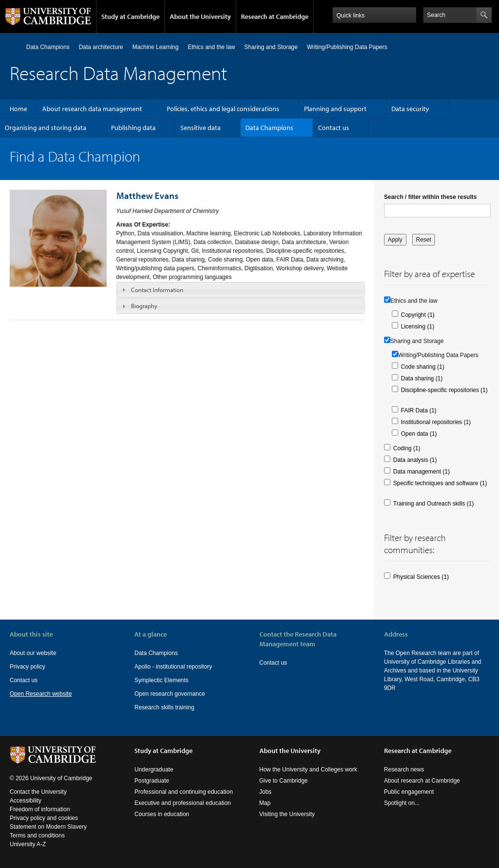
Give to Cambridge (284, 781)
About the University (200, 16)
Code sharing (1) (423, 367)
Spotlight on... (402, 803)
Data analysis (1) (415, 460)
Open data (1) (419, 434)
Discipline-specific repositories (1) (444, 390)
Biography (144, 306)
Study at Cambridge (130, 16)
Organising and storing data (46, 128)
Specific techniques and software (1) (440, 483)
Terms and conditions (37, 835)
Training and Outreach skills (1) (434, 504)
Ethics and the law (211, 47)
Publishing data (133, 128)
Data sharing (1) (422, 378)
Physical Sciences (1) (421, 577)
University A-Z (28, 844)
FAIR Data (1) (419, 410)
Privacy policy (27, 667)
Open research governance (169, 694)
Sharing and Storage (271, 47)
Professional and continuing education (184, 792)
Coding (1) (407, 448)
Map (265, 803)
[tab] (241, 290)
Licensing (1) (418, 327)
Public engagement (409, 792)
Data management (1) (422, 472)
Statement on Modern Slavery (48, 827)
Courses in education (162, 814)
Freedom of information (40, 809)
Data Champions (48, 47)
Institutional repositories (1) (436, 422)
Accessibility (25, 801)
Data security (410, 109)
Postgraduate (152, 781)
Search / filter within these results (430, 197)
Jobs (266, 792)
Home (14, 47)
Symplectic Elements (161, 680)
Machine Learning (155, 47)
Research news (404, 770)
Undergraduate (154, 770)
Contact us (334, 128)
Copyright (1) (418, 315)
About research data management (92, 109)
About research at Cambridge (422, 781)
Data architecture (101, 47)
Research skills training (164, 707)
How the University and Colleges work (308, 770)
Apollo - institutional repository (173, 667)
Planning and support (335, 109)
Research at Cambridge (275, 16)
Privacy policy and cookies (44, 818)
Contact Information (157, 290)
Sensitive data (201, 128)
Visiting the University (287, 814)
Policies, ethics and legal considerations (223, 109)
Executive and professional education (183, 803)
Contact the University (38, 792)
